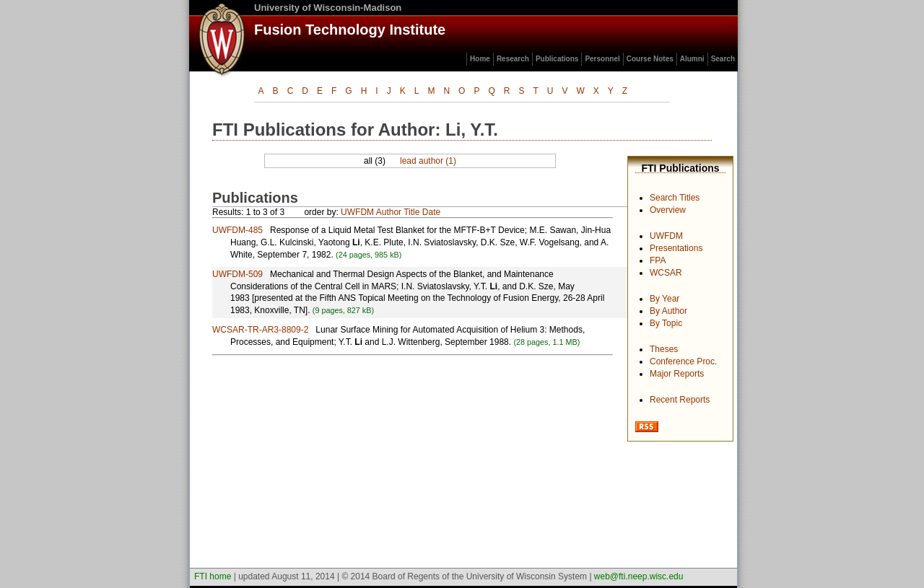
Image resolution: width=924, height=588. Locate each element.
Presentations (676, 248)
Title (411, 212)
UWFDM (666, 236)
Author (389, 212)
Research (513, 59)
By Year (664, 299)
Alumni (692, 59)
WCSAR (666, 273)
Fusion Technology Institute (350, 30)
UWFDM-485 (237, 230)
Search (723, 59)
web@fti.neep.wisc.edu (639, 576)
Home (480, 59)
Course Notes (650, 59)
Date (431, 212)
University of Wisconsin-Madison (328, 8)
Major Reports (677, 374)
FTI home (213, 576)
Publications (557, 59)
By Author (668, 311)
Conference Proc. (683, 361)
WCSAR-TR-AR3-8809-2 (260, 330)
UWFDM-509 (237, 274)
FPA (658, 260)
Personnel (602, 59)
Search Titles (675, 198)
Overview (668, 210)
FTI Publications (680, 168)
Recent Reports (680, 400)
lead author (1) (428, 161)
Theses (664, 349)
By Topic (666, 323)
